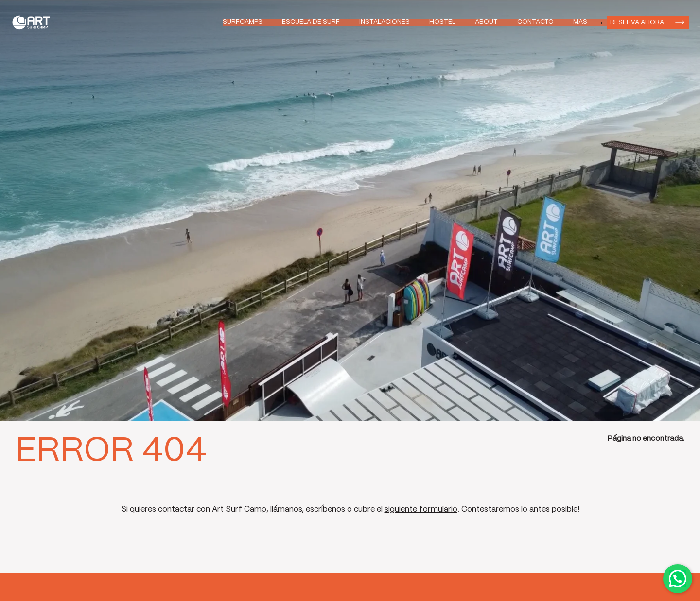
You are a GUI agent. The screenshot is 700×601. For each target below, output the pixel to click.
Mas (580, 22)
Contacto (535, 22)
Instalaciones (385, 22)
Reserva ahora (637, 22)
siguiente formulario (421, 509)
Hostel (442, 22)
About (486, 22)
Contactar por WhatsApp (678, 579)
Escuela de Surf (311, 22)
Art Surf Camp (34, 22)
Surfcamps (243, 22)
